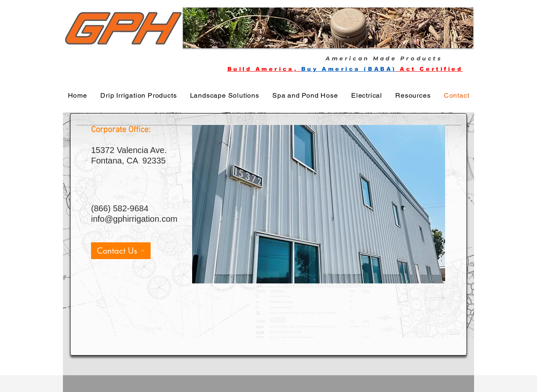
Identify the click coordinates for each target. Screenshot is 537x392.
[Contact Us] (121, 251)
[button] (328, 28)
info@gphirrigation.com (134, 219)
